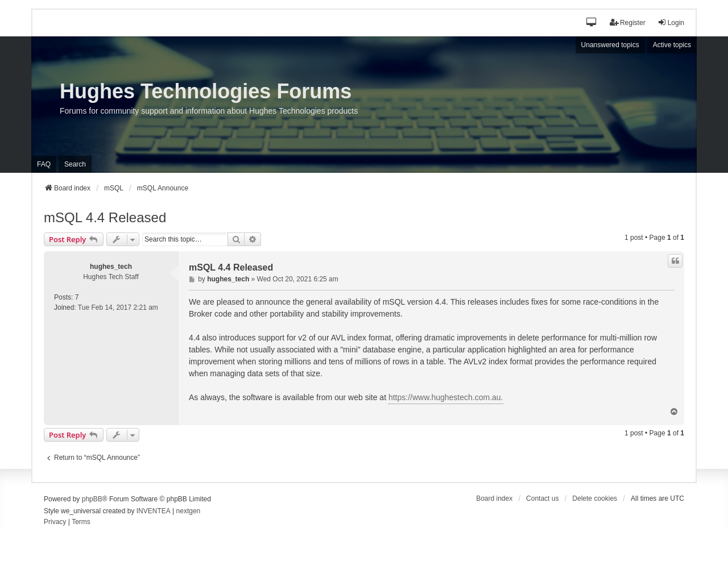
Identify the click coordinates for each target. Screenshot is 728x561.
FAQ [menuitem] (44, 164)
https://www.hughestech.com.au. (446, 397)
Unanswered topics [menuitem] (610, 45)
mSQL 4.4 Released (105, 217)
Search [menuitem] (75, 164)
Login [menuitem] (671, 22)
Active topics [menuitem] (672, 45)
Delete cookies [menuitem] (595, 498)
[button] (592, 23)
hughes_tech (111, 267)
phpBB (92, 499)
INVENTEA (154, 511)
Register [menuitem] (628, 22)
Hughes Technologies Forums (206, 91)
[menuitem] (55, 522)
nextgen (189, 511)
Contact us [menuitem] (542, 498)
